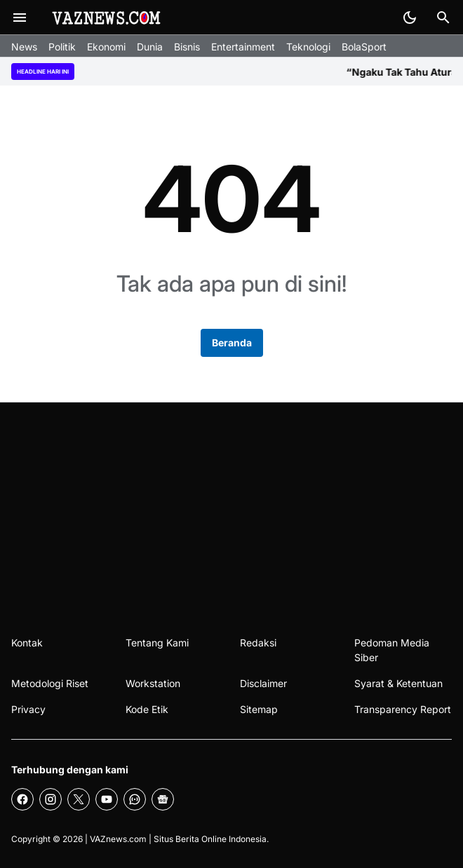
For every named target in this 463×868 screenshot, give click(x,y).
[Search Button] (443, 18)
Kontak (27, 643)
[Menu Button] (20, 18)
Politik (62, 47)
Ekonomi (106, 47)
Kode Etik (147, 709)
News (24, 47)
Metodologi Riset (50, 683)
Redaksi (258, 643)
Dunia (150, 47)
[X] (79, 799)
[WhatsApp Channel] (135, 799)
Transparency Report (403, 709)
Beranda (232, 343)
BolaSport (364, 47)
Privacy (28, 709)
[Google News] (163, 799)
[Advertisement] (231, 508)
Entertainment (243, 47)
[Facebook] (22, 799)
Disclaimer (263, 683)
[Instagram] (51, 799)
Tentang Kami (157, 643)
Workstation (153, 683)
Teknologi (308, 47)
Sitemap (259, 709)
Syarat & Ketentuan (398, 683)
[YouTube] (107, 799)
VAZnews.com (118, 839)
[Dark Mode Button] (410, 18)
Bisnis (187, 47)
